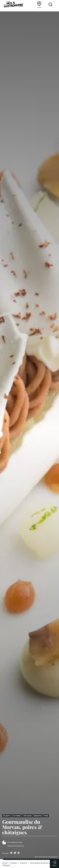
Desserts (7, 816)
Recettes (14, 863)
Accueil (5, 863)
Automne (17, 816)
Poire (46, 816)
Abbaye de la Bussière (16, 846)
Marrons (38, 816)
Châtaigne (27, 816)
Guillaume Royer (16, 842)
